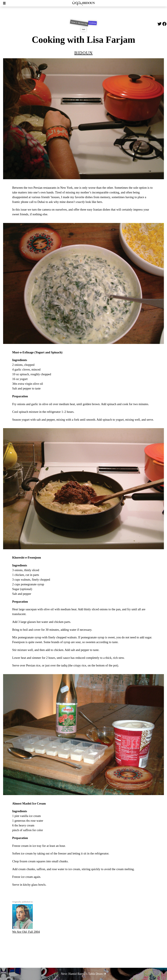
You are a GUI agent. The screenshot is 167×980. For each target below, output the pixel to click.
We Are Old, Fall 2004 (26, 919)
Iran (83, 29)
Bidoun (83, 52)
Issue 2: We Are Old (79, 23)
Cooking (93, 23)
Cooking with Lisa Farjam (83, 40)
